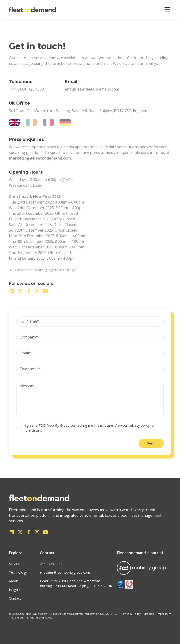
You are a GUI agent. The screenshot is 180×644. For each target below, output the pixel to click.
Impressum (164, 614)
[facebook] (29, 291)
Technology (18, 572)
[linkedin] (12, 291)
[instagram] (37, 291)
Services (15, 564)
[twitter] (20, 291)
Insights (15, 590)
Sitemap (149, 614)
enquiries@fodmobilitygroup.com (65, 572)
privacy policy (139, 425)
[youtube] (45, 291)
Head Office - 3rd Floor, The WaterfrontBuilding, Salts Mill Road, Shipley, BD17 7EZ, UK (76, 583)
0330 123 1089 (51, 564)
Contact (15, 598)
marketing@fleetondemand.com (40, 158)
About (13, 581)
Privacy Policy (132, 614)
